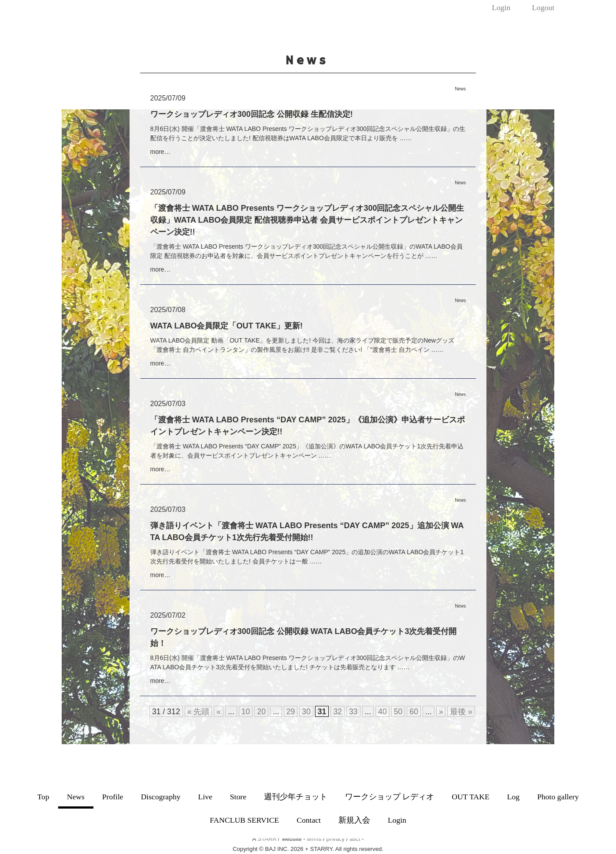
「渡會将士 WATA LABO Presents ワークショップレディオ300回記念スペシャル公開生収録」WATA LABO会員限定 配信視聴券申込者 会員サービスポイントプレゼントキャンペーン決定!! (307, 220)
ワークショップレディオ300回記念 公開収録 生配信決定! (252, 114)
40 (382, 712)
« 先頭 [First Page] (199, 712)
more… (160, 152)
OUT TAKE (470, 797)
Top (43, 797)
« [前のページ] (219, 712)
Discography (161, 797)
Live (205, 797)
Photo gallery (558, 797)
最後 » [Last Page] (461, 712)
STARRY (269, 839)
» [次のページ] (441, 712)
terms (314, 839)
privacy (335, 839)
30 (306, 712)
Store (238, 797)
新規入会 (354, 820)
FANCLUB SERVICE (244, 820)
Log (513, 797)
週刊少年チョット (296, 797)
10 (246, 712)
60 (414, 712)
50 (398, 712)
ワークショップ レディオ (390, 797)
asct (355, 839)
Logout (543, 7)
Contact (309, 820)
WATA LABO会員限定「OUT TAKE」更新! (226, 326)
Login (501, 7)
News (76, 797)
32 (338, 712)
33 (353, 712)
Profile (113, 797)
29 (291, 712)
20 (261, 712)
